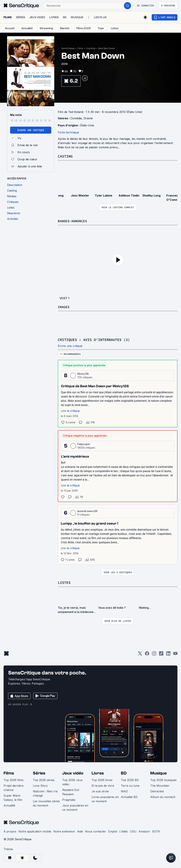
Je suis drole (100, 791)
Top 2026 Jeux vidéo (72, 782)
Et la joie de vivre (103, 785)
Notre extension (64, 831)
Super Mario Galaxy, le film (13, 797)
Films (80, 48)
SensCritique (68, 48)
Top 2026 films (14, 779)
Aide (80, 831)
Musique (158, 773)
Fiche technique (68, 132)
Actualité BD (129, 796)
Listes (64, 582)
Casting (65, 156)
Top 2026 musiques (163, 779)
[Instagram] (154, 654)
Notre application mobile (35, 831)
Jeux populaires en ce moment (75, 807)
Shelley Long (151, 195)
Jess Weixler (80, 195)
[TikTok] (161, 654)
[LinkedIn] (168, 654)
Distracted (157, 791)
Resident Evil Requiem (71, 791)
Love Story (40, 785)
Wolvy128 (83, 373)
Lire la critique (70, 410)
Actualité (9, 805)
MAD (124, 791)
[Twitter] (140, 654)
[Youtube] (175, 654)
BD (124, 773)
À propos (10, 831)
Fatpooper (84, 444)
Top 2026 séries (44, 779)
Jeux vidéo (73, 773)
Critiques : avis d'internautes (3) (94, 339)
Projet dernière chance (14, 787)
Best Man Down (107, 48)
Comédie (91, 48)
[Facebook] (147, 654)
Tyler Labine (103, 195)
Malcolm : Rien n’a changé (45, 793)
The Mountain (160, 785)
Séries (39, 773)
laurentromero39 (87, 511)
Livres (98, 773)
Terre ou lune (130, 785)
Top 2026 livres (102, 779)
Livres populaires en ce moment (105, 799)
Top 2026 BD (130, 779)
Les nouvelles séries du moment (46, 803)
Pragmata (69, 799)
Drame (88, 118)
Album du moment (163, 796)
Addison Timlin (129, 195)
